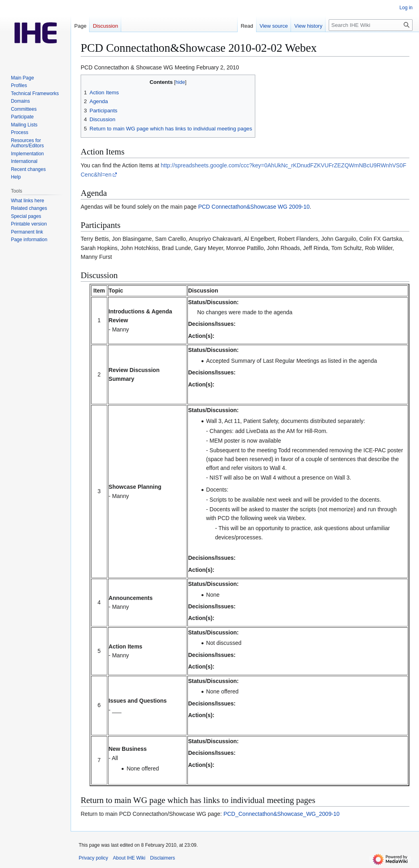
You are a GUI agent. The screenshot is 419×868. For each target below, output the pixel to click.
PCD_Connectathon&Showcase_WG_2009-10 (282, 814)
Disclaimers (163, 858)
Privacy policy (93, 858)
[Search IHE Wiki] (371, 25)
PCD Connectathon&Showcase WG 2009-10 (254, 207)
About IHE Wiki (129, 858)
